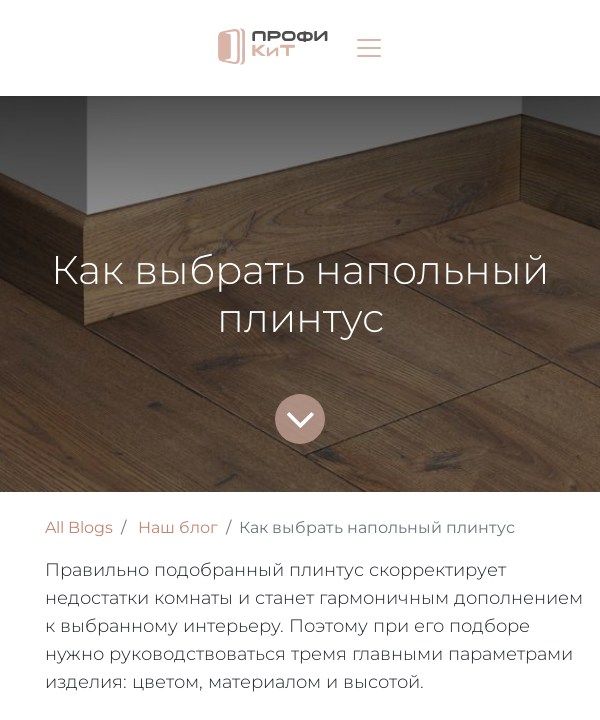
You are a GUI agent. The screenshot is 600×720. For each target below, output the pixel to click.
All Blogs (79, 527)
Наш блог (178, 527)
